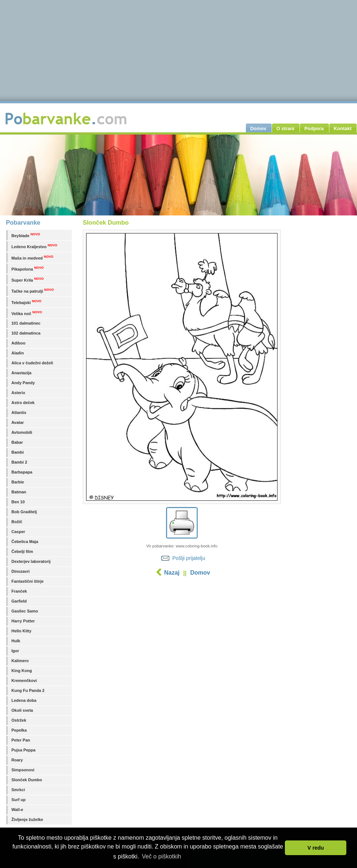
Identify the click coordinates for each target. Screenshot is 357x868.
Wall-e (17, 810)
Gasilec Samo (25, 611)
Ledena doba (24, 700)
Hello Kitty (21, 631)
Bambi (18, 452)
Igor (15, 651)
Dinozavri (21, 571)
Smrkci (18, 790)
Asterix (18, 393)
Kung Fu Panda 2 (28, 690)
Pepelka (19, 730)
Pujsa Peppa (23, 750)
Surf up (19, 800)
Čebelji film (22, 551)
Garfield (19, 601)
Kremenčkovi (24, 681)
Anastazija (21, 373)
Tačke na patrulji (33, 291)
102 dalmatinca (26, 333)
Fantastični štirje (27, 581)
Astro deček (23, 403)
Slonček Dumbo (27, 780)
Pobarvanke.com (67, 118)
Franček (19, 591)
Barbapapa (22, 472)
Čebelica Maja (25, 542)
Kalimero (20, 661)
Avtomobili (22, 432)
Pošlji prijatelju (189, 558)
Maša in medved (32, 258)
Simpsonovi (23, 770)
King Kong (22, 671)
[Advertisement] (182, 634)
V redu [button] (316, 848)
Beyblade (26, 235)
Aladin (18, 353)
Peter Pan (21, 740)
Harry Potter (23, 621)
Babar (17, 442)
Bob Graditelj (24, 512)
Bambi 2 (19, 462)
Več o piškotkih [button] (161, 856)
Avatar (18, 422)
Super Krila (28, 280)
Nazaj (172, 573)
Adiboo (18, 343)
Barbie (18, 482)
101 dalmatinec (26, 323)
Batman (19, 492)
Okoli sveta (22, 710)
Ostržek (19, 720)
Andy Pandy (23, 383)
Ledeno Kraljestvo (34, 246)
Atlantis (19, 412)
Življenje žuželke (27, 819)
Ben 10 (18, 502)
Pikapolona (28, 269)
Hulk (16, 641)
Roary (17, 760)
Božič (17, 522)
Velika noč (27, 313)
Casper (18, 532)
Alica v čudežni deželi (32, 363)
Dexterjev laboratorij (31, 561)
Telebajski (26, 302)
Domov (200, 573)
